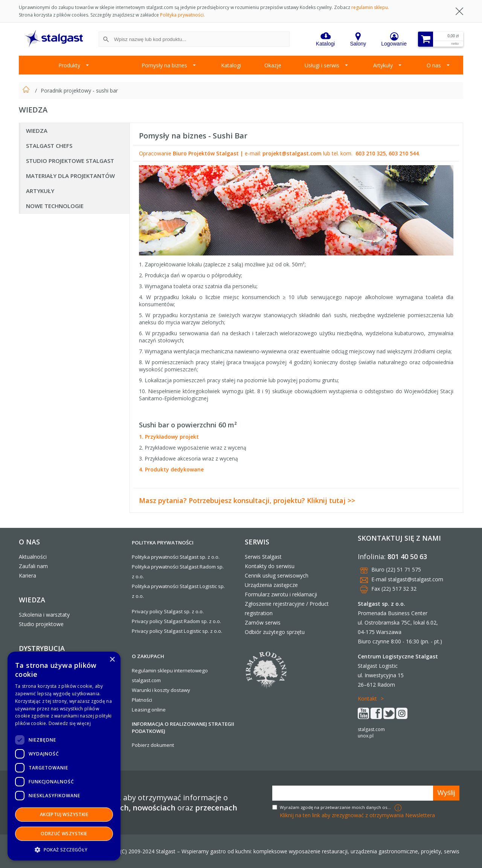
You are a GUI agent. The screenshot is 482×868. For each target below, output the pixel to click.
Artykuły (383, 65)
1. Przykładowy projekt (169, 437)
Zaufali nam (33, 566)
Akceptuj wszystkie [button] (64, 814)
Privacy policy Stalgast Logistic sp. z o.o (176, 631)
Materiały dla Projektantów (70, 176)
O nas (434, 65)
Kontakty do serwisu (270, 566)
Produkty (69, 65)
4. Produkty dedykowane (171, 469)
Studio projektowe (41, 624)
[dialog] (64, 756)
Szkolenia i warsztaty (44, 615)
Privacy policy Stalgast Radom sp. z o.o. (176, 621)
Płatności (142, 700)
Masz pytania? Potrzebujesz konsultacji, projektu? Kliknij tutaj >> (247, 500)
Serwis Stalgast (263, 557)
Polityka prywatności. (182, 15)
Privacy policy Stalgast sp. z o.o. (168, 611)
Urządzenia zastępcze (271, 585)
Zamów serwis (263, 622)
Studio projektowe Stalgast (70, 161)
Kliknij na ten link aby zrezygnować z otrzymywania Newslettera (357, 815)
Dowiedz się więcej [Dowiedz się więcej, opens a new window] (70, 723)
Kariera (27, 575)
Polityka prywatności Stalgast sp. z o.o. (176, 557)
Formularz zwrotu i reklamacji (281, 594)
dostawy (180, 690)
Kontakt (367, 699)
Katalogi (231, 65)
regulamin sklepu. (370, 7)
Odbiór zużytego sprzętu (275, 632)
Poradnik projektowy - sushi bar (79, 90)
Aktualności (33, 557)
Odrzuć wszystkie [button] (64, 834)
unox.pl (366, 736)
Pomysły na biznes (164, 65)
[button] (64, 849)
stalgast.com (371, 729)
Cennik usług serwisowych (277, 575)
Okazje (273, 65)
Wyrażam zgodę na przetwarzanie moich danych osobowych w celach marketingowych (336, 807)
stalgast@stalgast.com (416, 579)
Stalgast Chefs (49, 146)
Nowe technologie (55, 206)
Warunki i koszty (151, 690)
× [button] (112, 660)
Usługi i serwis (322, 65)
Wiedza (37, 131)
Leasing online (149, 710)
